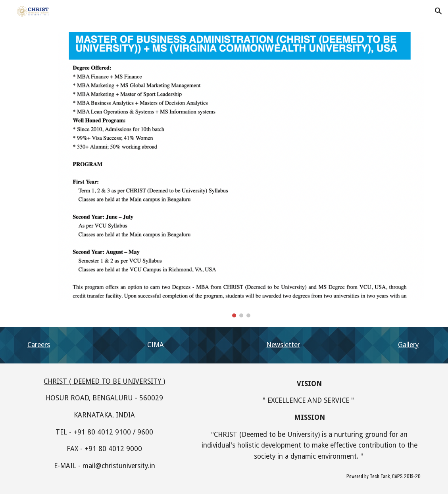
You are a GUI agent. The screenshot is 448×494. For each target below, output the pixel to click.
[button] (438, 11)
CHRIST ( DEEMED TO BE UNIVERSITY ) (104, 381)
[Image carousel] (241, 175)
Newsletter (283, 345)
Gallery (408, 345)
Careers (39, 345)
